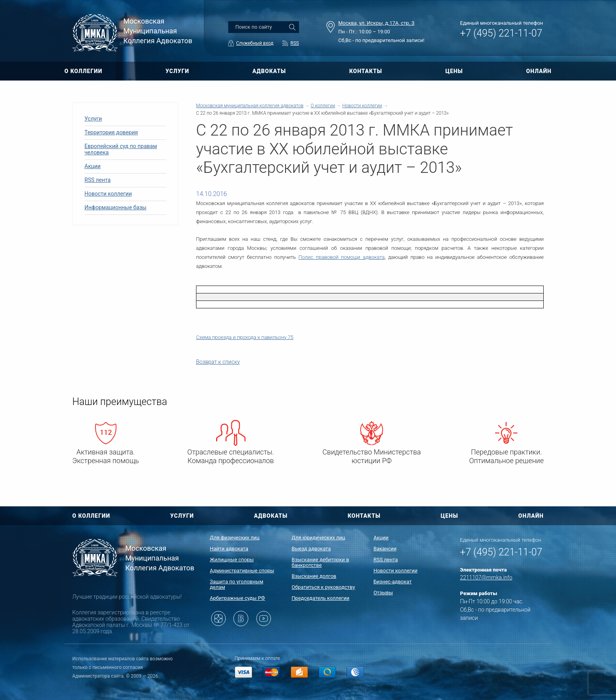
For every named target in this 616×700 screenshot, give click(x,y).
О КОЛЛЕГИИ (83, 71)
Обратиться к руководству (323, 587)
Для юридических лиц (318, 538)
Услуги (93, 119)
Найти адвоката (229, 549)
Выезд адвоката (311, 549)
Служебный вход (255, 43)
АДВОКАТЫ (269, 71)
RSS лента (98, 180)
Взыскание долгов (314, 576)
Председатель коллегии (320, 598)
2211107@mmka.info (486, 577)
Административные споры (242, 571)
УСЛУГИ (177, 71)
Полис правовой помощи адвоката (342, 257)
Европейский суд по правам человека (121, 149)
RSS (295, 43)
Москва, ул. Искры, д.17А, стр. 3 (376, 23)
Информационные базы (115, 207)
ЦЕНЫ (454, 71)
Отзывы (383, 593)
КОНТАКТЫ (366, 71)
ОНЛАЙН (539, 71)
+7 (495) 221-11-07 (501, 33)
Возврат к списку (218, 362)
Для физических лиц (235, 538)
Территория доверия (111, 132)
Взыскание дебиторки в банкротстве (320, 562)
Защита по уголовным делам (236, 584)
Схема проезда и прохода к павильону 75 (245, 337)
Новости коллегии (108, 194)
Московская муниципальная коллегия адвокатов (250, 106)
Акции (93, 166)
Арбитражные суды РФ (237, 598)
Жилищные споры (232, 560)
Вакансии (385, 549)
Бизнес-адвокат (393, 582)
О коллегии (323, 106)
